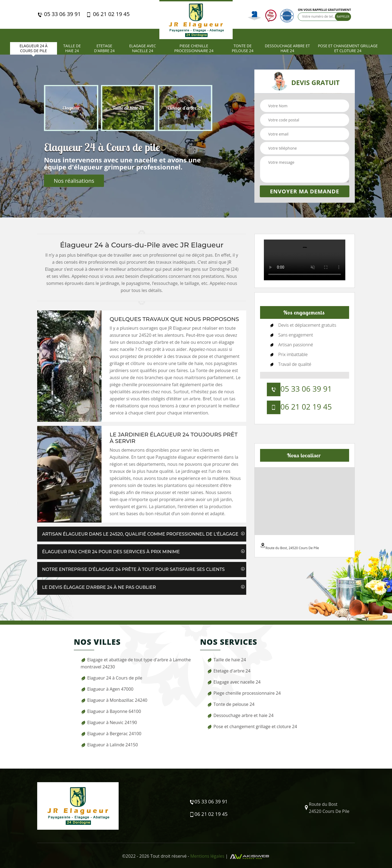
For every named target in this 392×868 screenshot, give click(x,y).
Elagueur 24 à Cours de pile (34, 48)
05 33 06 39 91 (59, 14)
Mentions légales (207, 856)
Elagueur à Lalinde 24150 (109, 745)
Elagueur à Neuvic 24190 (109, 723)
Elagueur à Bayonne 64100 (111, 711)
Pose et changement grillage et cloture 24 (348, 48)
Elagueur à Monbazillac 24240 (114, 700)
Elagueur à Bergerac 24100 (111, 734)
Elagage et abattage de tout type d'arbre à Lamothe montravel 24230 (136, 663)
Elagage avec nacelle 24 (143, 48)
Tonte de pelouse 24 (243, 48)
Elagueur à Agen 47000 (107, 689)
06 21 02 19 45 (108, 14)
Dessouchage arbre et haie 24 (287, 48)
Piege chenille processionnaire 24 (194, 48)
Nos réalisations (74, 181)
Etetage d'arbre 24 (105, 48)
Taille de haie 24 (72, 48)
